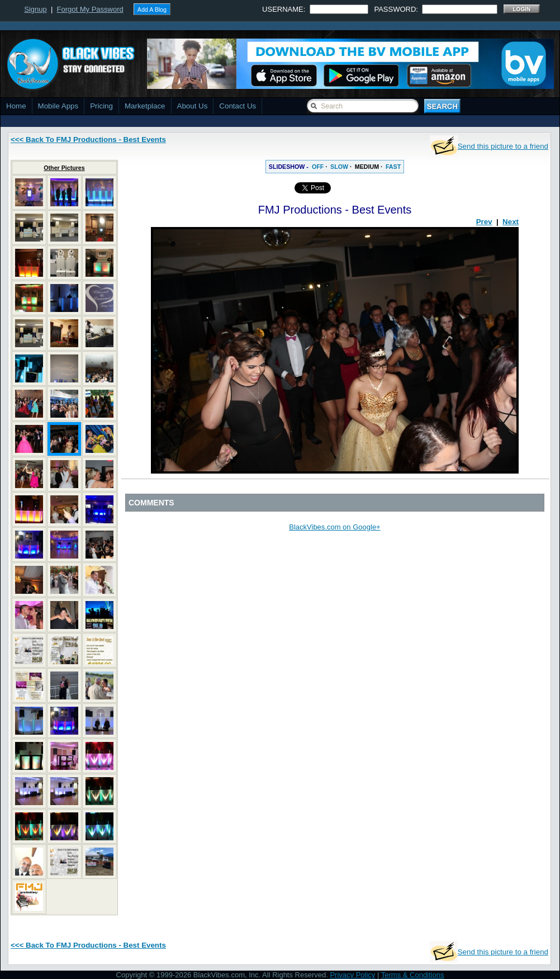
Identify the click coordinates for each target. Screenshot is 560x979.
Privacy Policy (352, 975)
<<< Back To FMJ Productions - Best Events (88, 139)
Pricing (101, 106)
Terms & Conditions (413, 975)
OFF (318, 167)
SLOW (339, 167)
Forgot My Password (90, 9)
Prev (484, 222)
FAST (393, 167)
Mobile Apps (58, 106)
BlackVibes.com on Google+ (334, 527)
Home (16, 106)
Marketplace (145, 106)
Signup (35, 9)
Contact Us (238, 106)
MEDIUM (367, 167)
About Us (193, 106)
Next (511, 222)
